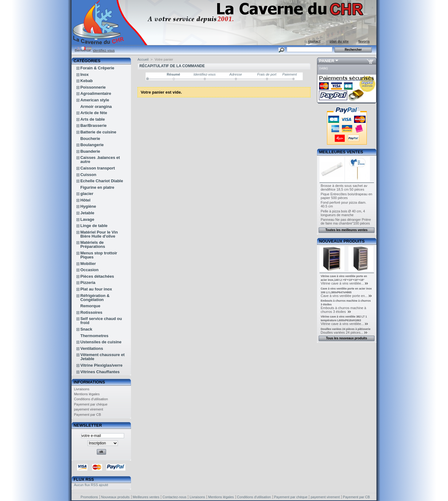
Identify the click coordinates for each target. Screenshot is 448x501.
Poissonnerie (93, 87)
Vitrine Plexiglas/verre (101, 365)
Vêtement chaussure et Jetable (102, 357)
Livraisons (82, 389)
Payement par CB (88, 415)
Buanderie (90, 151)
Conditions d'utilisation (91, 399)
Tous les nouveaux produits (347, 338)
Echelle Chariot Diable (102, 181)
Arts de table (93, 119)
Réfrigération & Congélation (95, 298)
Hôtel (85, 200)
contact (314, 41)
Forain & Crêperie (97, 68)
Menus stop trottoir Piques (99, 255)
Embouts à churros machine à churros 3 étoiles (343, 310)
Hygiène (88, 206)
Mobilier (88, 264)
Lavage (87, 219)
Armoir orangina (96, 107)
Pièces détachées (97, 276)
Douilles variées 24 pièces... (342, 332)
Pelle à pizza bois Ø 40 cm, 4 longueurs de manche (343, 213)
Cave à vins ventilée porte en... (344, 296)
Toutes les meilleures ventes (346, 230)
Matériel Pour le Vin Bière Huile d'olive (99, 234)
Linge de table (94, 226)
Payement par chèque (91, 404)
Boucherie (90, 139)
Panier (327, 61)
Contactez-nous (174, 497)
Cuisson (88, 175)
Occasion (89, 270)
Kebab (86, 81)
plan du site (339, 41)
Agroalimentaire (96, 93)
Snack (86, 329)
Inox (84, 74)
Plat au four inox (96, 289)
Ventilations (92, 348)
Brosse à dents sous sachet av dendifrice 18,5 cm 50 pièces (344, 188)
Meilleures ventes (341, 152)
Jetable (87, 213)
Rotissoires (91, 312)
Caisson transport (98, 168)
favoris (364, 41)
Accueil (143, 59)
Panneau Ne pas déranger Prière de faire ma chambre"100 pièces (346, 221)
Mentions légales (87, 394)
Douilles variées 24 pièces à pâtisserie (346, 329)
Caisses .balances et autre (100, 160)
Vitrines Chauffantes (100, 372)
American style (95, 100)
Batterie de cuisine (98, 132)
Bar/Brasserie (93, 125)
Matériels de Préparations (93, 244)
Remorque (90, 306)
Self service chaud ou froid (101, 321)
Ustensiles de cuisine (101, 342)
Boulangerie (92, 145)
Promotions (89, 497)
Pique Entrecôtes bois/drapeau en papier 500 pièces (347, 196)
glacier (87, 194)
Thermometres (94, 336)
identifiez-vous (104, 50)
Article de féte (94, 113)
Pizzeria (88, 283)
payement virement (89, 409)
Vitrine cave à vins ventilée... (342, 283)
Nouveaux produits (342, 241)
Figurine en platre (97, 187)
